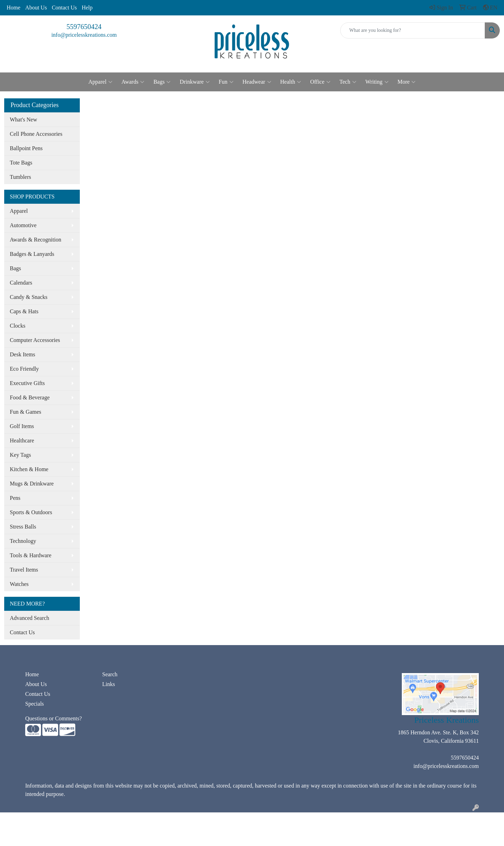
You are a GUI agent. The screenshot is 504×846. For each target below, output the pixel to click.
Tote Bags (21, 163)
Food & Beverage (30, 397)
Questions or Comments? (54, 718)
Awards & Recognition (36, 240)
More (407, 82)
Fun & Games (26, 412)
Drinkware (194, 82)
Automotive (23, 225)
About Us (36, 8)
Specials (34, 704)
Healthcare (22, 441)
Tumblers (20, 177)
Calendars (21, 283)
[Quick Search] (413, 30)
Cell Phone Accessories (36, 134)
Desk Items (22, 354)
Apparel (101, 82)
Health (291, 82)
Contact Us (64, 8)
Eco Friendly (24, 369)
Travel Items (24, 570)
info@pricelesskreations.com (84, 35)
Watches (19, 584)
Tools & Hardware (31, 555)
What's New (23, 120)
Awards (133, 82)
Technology (23, 541)
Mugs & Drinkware (32, 484)
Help (87, 8)
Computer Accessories (35, 340)
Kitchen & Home (29, 469)
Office (320, 82)
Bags (162, 82)
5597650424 (84, 27)
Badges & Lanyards (32, 254)
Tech (348, 82)
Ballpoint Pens (26, 148)
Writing (377, 82)
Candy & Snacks (29, 297)
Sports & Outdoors (31, 512)
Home (13, 8)
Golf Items (22, 426)
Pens (15, 498)
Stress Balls (23, 527)
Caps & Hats (24, 311)
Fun (226, 82)
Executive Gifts (27, 383)
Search (110, 674)
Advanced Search (29, 618)
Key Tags (20, 455)
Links (108, 684)
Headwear (257, 82)
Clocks (17, 326)
